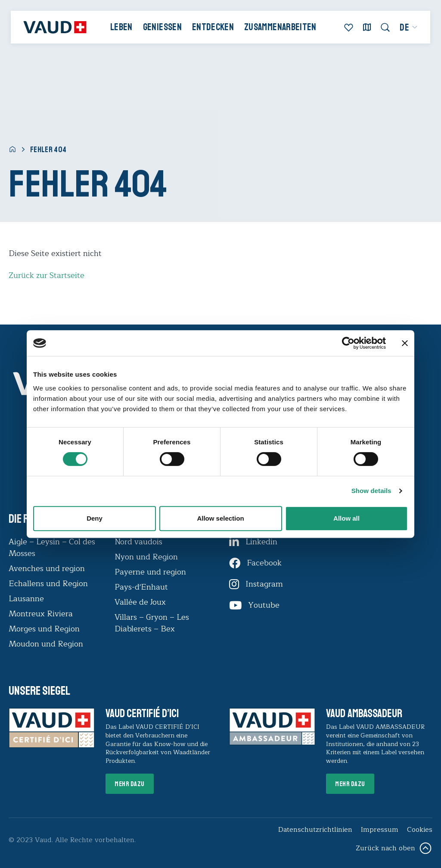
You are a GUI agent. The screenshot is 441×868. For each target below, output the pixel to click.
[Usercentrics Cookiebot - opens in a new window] (348, 343)
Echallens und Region (49, 584)
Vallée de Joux (140, 602)
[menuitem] (409, 28)
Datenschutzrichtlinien (315, 830)
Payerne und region (150, 572)
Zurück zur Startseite (47, 275)
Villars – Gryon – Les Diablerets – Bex (152, 623)
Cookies (420, 830)
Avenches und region (47, 568)
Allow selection (220, 518)
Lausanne (26, 599)
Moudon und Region (46, 644)
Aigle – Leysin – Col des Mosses (52, 548)
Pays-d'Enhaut (141, 587)
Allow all (346, 518)
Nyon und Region (147, 557)
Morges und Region (45, 629)
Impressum (380, 830)
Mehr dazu (130, 784)
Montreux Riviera (41, 614)
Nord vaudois (138, 542)
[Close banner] (405, 343)
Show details (371, 491)
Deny (95, 518)
